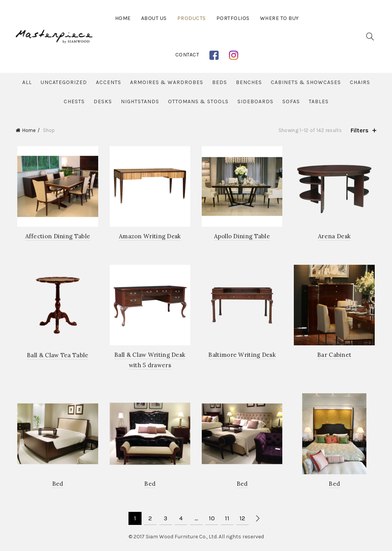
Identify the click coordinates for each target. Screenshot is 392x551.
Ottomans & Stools (198, 101)
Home (123, 18)
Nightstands (140, 101)
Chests (74, 101)
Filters (360, 130)
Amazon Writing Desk (150, 237)
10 (212, 520)
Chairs (360, 82)
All (27, 82)
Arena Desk (335, 237)
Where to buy (279, 18)
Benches (249, 82)
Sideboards (255, 101)
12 (242, 520)
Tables (319, 101)
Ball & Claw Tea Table (56, 357)
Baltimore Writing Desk (242, 356)
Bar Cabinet (335, 356)
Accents (109, 82)
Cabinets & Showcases (306, 82)
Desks (103, 101)
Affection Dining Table (56, 237)
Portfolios (233, 18)
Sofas (291, 101)
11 (227, 520)
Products (192, 18)
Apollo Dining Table (242, 237)
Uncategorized (64, 82)
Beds (220, 82)
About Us (154, 18)
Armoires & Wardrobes (167, 82)
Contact (187, 55)
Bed (57, 486)
